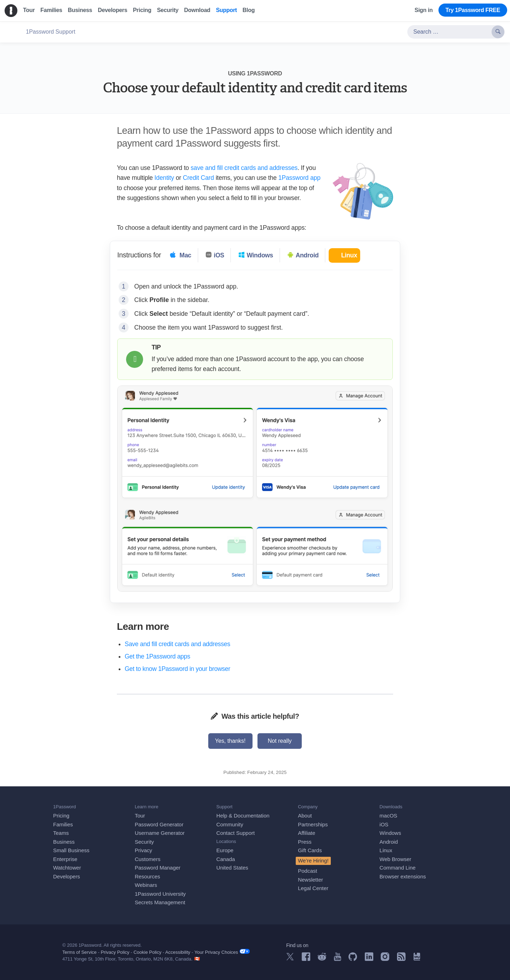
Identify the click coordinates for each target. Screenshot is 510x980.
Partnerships (313, 824)
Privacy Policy (115, 952)
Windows (390, 833)
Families (63, 824)
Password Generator (159, 824)
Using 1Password (255, 73)
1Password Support (51, 32)
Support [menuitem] (226, 10)
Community (230, 824)
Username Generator (160, 833)
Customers (148, 859)
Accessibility (178, 952)
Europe (225, 850)
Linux (386, 850)
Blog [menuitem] (249, 10)
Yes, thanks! (230, 741)
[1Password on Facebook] (306, 959)
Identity (164, 178)
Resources (147, 876)
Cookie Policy (148, 952)
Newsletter (310, 880)
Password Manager (157, 868)
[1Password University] (417, 959)
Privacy (143, 850)
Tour (140, 816)
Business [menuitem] (80, 10)
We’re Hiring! (313, 861)
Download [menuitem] (197, 10)
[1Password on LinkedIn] (369, 959)
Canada (226, 859)
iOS (384, 824)
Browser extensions (403, 876)
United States (232, 868)
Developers (67, 876)
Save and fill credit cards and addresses (177, 644)
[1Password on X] (290, 959)
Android (389, 842)
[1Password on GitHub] (353, 959)
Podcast (307, 871)
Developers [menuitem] (112, 10)
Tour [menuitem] (29, 10)
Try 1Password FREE (473, 10)
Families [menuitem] (51, 10)
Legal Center (313, 888)
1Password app (299, 178)
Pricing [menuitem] (142, 10)
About (305, 816)
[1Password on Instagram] (385, 959)
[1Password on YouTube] (338, 959)
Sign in (424, 10)
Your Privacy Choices (222, 952)
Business (64, 842)
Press (305, 842)
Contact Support (236, 833)
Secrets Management (160, 902)
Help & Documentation (243, 816)
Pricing (61, 816)
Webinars (146, 885)
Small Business (71, 850)
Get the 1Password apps (157, 656)
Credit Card (198, 178)
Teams (61, 833)
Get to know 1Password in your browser (177, 669)
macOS (389, 816)
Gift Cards (310, 850)
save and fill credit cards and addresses (244, 168)
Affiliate (307, 833)
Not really (280, 741)
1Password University (160, 894)
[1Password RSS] (401, 959)
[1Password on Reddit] (322, 959)
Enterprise (65, 859)
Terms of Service (80, 952)
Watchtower (67, 868)
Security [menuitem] (168, 10)
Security (144, 842)
